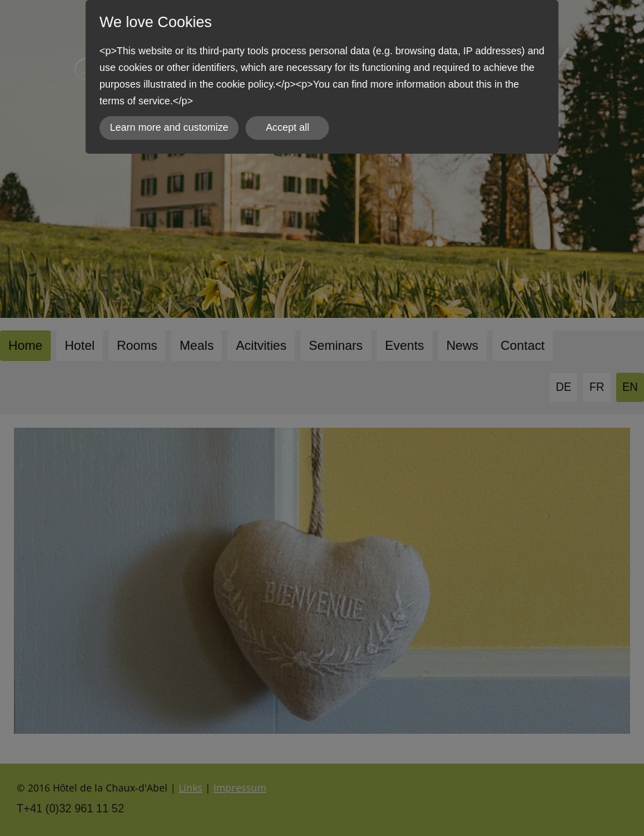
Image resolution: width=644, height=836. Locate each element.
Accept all (287, 127)
